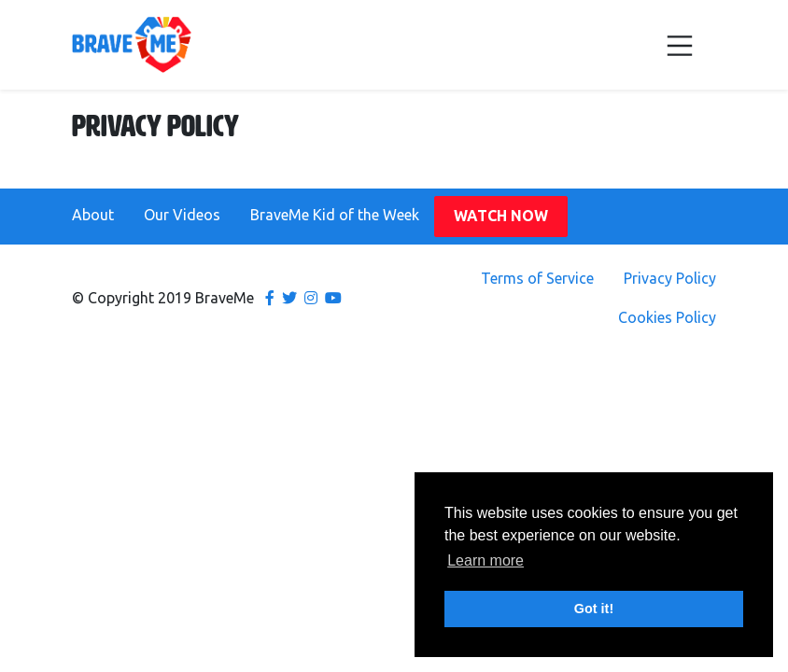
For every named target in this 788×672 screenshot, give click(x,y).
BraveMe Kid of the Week (335, 215)
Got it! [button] (594, 609)
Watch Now (501, 216)
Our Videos (182, 215)
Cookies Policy (667, 317)
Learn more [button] (485, 560)
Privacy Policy (670, 278)
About (93, 215)
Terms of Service (537, 278)
